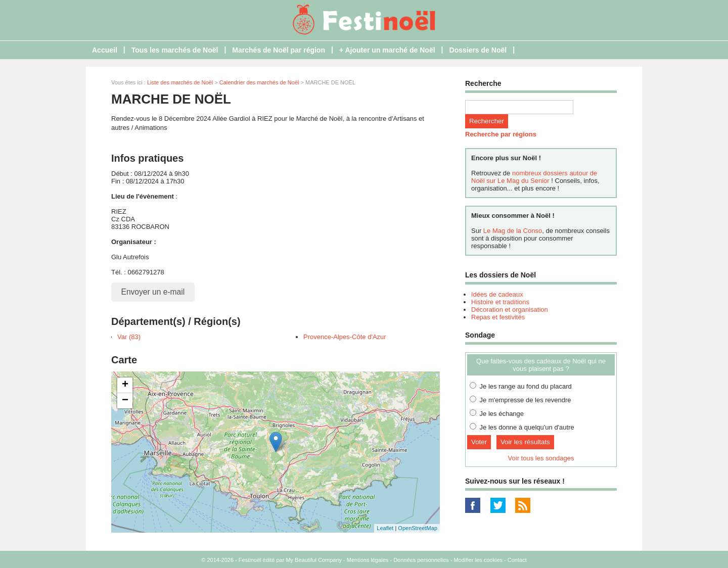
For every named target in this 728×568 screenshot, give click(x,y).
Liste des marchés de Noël (180, 82)
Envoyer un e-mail (153, 292)
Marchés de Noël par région (279, 50)
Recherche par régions (501, 134)
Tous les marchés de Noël (175, 50)
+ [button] (125, 385)
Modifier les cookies (478, 560)
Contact (517, 560)
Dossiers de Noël (478, 50)
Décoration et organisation (510, 310)
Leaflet (385, 528)
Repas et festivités (498, 317)
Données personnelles (421, 560)
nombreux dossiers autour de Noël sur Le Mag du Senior (534, 177)
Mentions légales (368, 560)
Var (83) (129, 337)
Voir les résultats (525, 442)
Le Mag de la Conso (513, 231)
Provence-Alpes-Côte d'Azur (345, 337)
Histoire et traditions (500, 302)
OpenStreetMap (418, 528)
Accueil (105, 50)
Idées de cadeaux (497, 294)
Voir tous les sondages (541, 458)
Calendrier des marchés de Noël (259, 82)
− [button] (125, 401)
